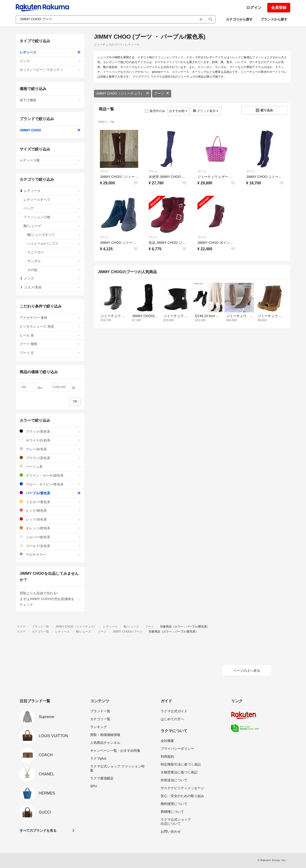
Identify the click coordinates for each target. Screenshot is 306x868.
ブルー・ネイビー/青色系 (50, 484)
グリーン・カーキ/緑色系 (50, 475)
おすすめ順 (178, 111)
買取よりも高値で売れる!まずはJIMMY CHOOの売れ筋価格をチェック (50, 599)
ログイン (254, 8)
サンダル (54, 261)
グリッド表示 (206, 111)
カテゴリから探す (239, 19)
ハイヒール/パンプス (54, 244)
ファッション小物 (52, 217)
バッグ (52, 208)
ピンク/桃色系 (50, 510)
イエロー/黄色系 (50, 502)
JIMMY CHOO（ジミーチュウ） (123, 93)
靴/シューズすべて (54, 235)
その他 (54, 270)
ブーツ (162, 93)
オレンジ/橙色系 (50, 528)
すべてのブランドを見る (38, 831)
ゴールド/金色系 (50, 546)
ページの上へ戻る (247, 671)
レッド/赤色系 (50, 519)
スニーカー (54, 252)
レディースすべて (52, 200)
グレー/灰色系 (50, 449)
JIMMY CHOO (50, 130)
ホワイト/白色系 (50, 440)
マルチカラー (50, 554)
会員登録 (279, 8)
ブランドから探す (274, 19)
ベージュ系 (50, 466)
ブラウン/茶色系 (50, 458)
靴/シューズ (52, 226)
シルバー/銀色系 (50, 537)
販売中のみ (155, 111)
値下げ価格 (50, 100)
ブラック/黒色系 (50, 431)
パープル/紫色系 (50, 493)
